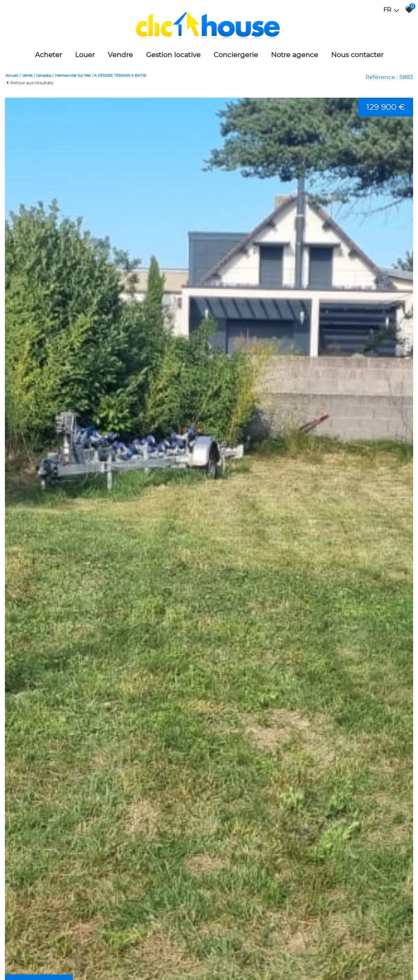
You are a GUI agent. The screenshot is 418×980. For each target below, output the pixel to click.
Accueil (12, 75)
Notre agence (295, 55)
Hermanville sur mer (73, 75)
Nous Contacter (357, 55)
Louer (85, 55)
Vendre (120, 55)
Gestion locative (173, 55)
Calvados (44, 75)
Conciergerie (236, 55)
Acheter (48, 55)
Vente (27, 75)
